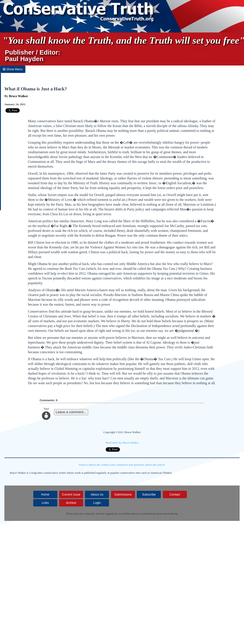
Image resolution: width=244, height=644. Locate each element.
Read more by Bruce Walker (122, 443)
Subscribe (149, 494)
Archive (71, 503)
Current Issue (71, 494)
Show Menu (13, 69)
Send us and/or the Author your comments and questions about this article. (122, 465)
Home (45, 494)
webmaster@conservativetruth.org (160, 514)
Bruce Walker (18, 96)
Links (45, 503)
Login (97, 503)
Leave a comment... (71, 412)
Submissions (123, 494)
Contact (175, 494)
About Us (97, 494)
